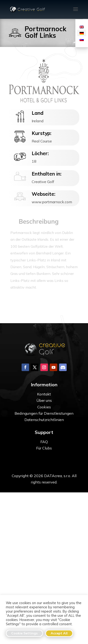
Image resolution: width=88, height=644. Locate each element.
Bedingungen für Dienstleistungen (44, 413)
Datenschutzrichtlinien (44, 420)
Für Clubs (44, 448)
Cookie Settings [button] (24, 633)
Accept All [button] (59, 633)
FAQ (44, 442)
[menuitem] (82, 27)
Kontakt (44, 394)
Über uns (44, 400)
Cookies (44, 407)
